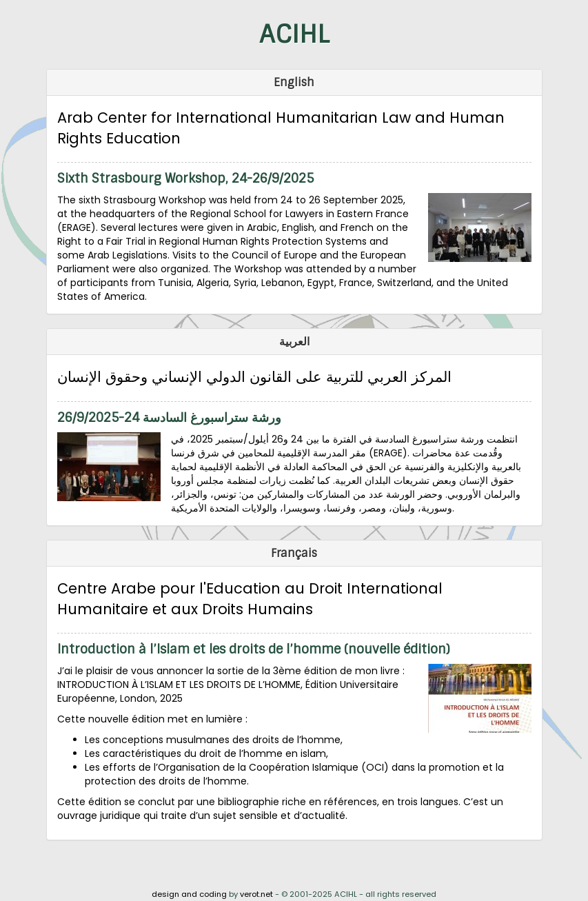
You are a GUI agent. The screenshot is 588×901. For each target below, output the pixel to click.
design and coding (189, 894)
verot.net (256, 894)
